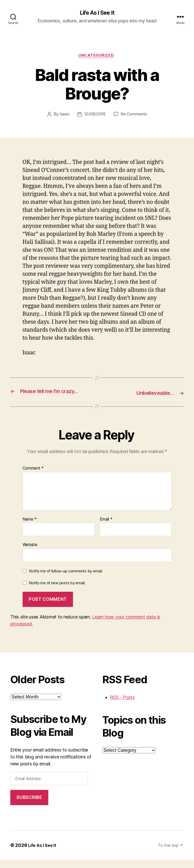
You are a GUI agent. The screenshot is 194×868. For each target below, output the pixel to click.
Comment (33, 477)
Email (106, 528)
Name (30, 528)
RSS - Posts (122, 706)
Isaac (63, 116)
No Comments (135, 116)
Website (30, 553)
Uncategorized (97, 57)
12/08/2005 (95, 116)
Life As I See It (97, 13)
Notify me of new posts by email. (57, 591)
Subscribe (29, 806)
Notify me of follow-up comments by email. (66, 579)
